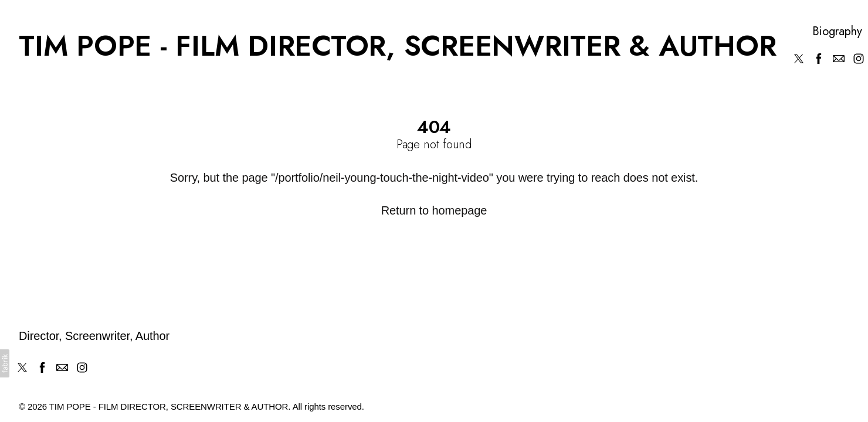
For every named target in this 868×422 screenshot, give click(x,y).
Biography (837, 32)
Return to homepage (434, 210)
